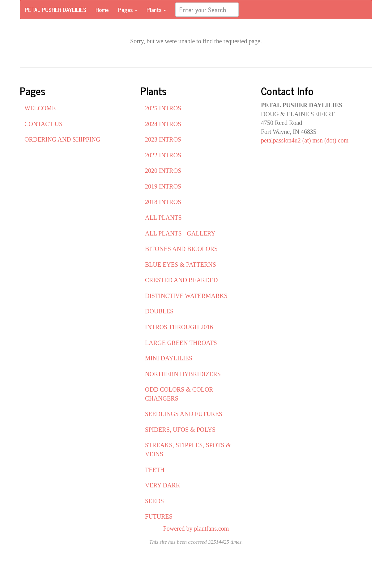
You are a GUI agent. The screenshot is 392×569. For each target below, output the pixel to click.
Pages (128, 10)
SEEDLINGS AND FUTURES (184, 414)
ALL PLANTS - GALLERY (180, 233)
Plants (156, 10)
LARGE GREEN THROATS (181, 343)
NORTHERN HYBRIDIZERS (183, 374)
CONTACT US (43, 124)
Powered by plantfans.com (196, 529)
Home (102, 10)
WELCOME (40, 108)
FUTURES (159, 516)
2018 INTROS (163, 202)
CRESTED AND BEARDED (181, 280)
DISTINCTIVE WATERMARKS (186, 296)
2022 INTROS (163, 155)
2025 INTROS (163, 108)
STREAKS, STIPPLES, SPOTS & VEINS (188, 450)
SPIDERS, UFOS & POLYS (180, 430)
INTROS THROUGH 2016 (179, 327)
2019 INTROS (163, 186)
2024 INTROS (163, 124)
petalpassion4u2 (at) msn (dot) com (305, 140)
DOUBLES (159, 311)
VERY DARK (163, 485)
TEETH (155, 470)
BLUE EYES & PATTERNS (181, 265)
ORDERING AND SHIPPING (62, 139)
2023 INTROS (163, 139)
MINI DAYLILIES (169, 358)
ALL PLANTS (163, 218)
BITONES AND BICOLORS (181, 249)
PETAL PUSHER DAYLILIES (55, 10)
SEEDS (154, 501)
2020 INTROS (163, 171)
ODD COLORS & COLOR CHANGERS (179, 394)
